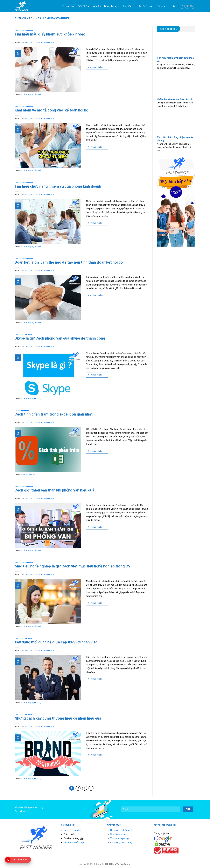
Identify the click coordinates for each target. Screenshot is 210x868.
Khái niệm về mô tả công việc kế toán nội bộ (51, 110)
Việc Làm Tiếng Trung (106, 6)
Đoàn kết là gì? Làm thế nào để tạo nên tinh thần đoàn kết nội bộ (69, 262)
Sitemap (162, 6)
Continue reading (97, 67)
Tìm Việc (129, 6)
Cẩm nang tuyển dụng (23, 335)
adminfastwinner (56, 18)
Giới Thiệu (83, 6)
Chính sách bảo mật (74, 843)
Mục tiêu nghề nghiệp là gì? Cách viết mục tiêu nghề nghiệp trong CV (73, 566)
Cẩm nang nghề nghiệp (24, 30)
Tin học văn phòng (22, 410)
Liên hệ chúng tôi (72, 830)
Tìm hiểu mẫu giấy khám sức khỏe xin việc (50, 34)
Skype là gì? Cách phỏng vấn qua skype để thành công (60, 338)
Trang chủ (68, 6)
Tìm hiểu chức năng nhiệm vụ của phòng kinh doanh (58, 186)
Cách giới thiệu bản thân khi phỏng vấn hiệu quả (54, 490)
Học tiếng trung (118, 834)
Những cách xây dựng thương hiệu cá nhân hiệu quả (58, 718)
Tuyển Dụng (146, 6)
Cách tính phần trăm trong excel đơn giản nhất (54, 414)
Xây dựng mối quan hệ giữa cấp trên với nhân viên (56, 642)
